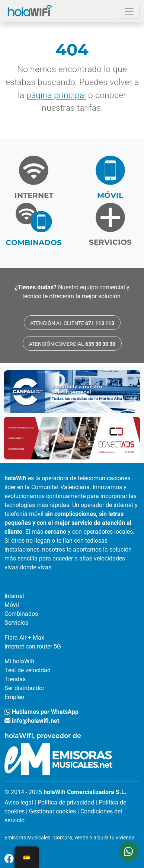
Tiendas (15, 679)
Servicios (16, 622)
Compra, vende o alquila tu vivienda (94, 837)
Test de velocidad (28, 670)
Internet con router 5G (33, 646)
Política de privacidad (66, 802)
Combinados (21, 613)
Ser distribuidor (24, 688)
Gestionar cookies (52, 811)
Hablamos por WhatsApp (41, 711)
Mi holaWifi (19, 661)
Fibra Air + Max (24, 637)
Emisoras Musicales (27, 837)
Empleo (14, 697)
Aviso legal (19, 802)
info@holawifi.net (32, 720)
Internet (14, 596)
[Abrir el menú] (129, 11)
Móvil (12, 604)
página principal (56, 95)
